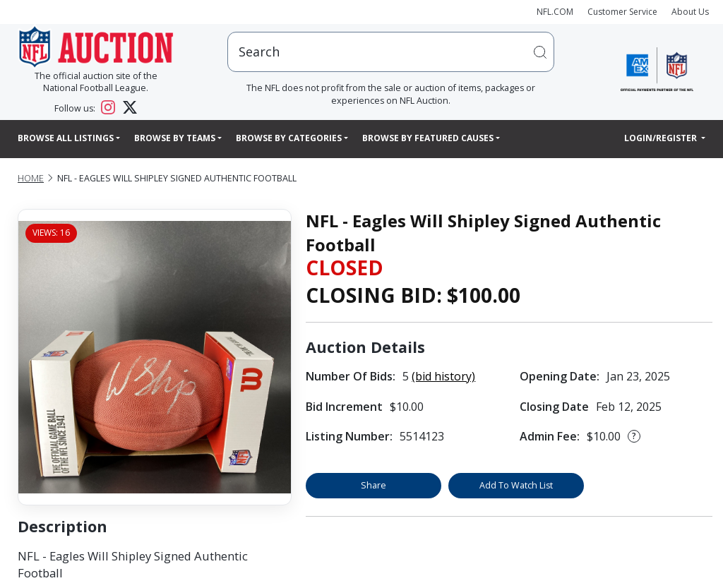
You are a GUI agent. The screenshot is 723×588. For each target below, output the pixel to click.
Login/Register (662, 138)
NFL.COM (555, 12)
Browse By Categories (289, 138)
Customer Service (622, 12)
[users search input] (391, 52)
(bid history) (443, 376)
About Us (690, 12)
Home (31, 178)
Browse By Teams (175, 138)
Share (374, 485)
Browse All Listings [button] (66, 138)
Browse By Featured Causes (428, 138)
